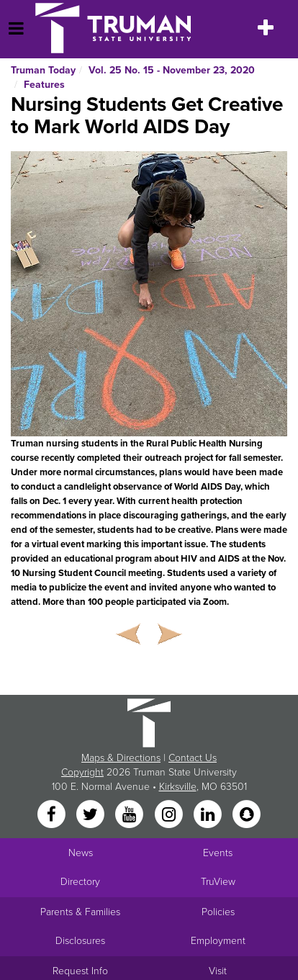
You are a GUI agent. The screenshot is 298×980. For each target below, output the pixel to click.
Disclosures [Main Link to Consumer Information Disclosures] (80, 941)
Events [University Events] (218, 853)
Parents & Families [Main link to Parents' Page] (80, 912)
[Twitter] (91, 815)
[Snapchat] (247, 815)
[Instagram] (170, 815)
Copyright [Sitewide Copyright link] (82, 772)
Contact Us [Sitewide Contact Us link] (193, 758)
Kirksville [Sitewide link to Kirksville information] (178, 787)
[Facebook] (53, 815)
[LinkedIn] (209, 815)
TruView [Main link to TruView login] (218, 882)
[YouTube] (131, 815)
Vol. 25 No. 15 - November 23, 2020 (172, 70)
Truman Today (43, 70)
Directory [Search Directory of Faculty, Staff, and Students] (80, 882)
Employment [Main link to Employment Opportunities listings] (218, 941)
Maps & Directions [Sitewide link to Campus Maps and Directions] (121, 758)
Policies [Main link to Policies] (218, 912)
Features (44, 85)
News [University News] (81, 853)
